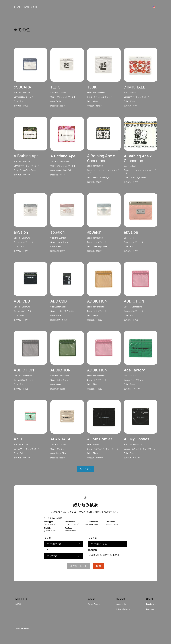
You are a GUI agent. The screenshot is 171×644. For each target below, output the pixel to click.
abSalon (21, 232)
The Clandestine (99, 93)
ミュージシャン (137, 380)
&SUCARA (22, 87)
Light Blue (103, 247)
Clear (22, 247)
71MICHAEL (135, 87)
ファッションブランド (66, 97)
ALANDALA (60, 439)
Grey (22, 101)
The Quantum (24, 93)
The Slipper (23, 445)
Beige (96, 315)
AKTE (18, 439)
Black (95, 178)
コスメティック (27, 97)
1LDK (55, 87)
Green (33, 170)
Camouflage (25, 170)
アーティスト (99, 170)
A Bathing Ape (26, 156)
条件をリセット (79, 566)
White (59, 101)
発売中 (62, 106)
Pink (69, 170)
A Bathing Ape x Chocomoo (101, 158)
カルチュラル (26, 311)
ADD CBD (22, 301)
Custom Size (60, 307)
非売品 (25, 106)
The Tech (132, 166)
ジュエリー (62, 449)
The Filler (132, 93)
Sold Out (26, 175)
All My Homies (100, 439)
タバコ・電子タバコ (65, 311)
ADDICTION (97, 301)
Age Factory (134, 370)
